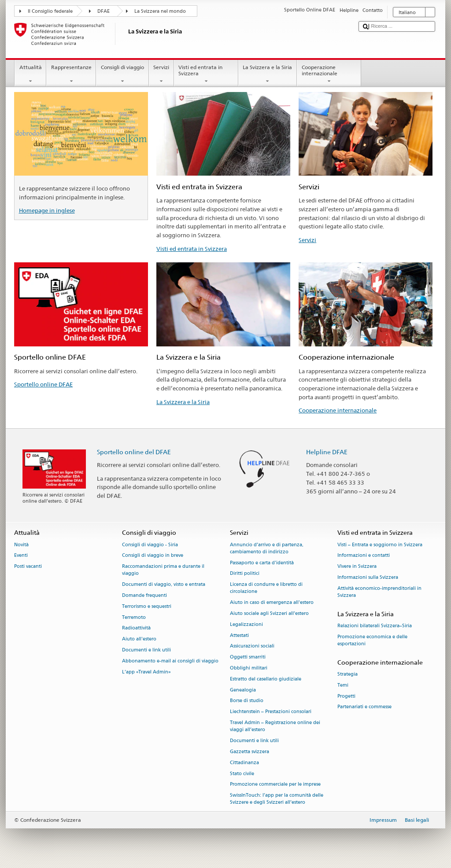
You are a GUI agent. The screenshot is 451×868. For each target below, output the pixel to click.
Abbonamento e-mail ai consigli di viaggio (170, 661)
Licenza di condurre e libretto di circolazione (266, 588)
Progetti (346, 696)
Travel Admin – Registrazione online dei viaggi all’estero (275, 726)
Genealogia (243, 690)
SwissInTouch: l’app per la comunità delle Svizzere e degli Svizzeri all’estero (277, 799)
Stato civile (242, 774)
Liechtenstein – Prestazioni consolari (271, 712)
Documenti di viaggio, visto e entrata (164, 585)
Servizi (161, 74)
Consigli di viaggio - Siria (150, 545)
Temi (343, 685)
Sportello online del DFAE (134, 452)
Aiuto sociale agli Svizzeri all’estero (269, 613)
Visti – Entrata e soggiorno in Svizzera (380, 545)
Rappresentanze (71, 74)
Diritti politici (245, 574)
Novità (21, 545)
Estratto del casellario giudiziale (266, 679)
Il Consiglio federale (50, 11)
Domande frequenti (144, 595)
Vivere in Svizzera (357, 567)
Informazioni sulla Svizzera (368, 577)
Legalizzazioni (246, 624)
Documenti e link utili (146, 650)
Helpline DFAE (327, 452)
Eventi (21, 556)
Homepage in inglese (47, 210)
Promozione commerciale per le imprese (275, 785)
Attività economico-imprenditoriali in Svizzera (379, 592)
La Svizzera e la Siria (268, 74)
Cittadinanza (244, 763)
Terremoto (134, 617)
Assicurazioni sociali (252, 646)
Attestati (239, 635)
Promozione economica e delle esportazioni (372, 640)
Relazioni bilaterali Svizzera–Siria (375, 626)
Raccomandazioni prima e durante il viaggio (163, 570)
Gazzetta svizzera (250, 752)
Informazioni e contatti (364, 556)
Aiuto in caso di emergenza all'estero (272, 603)
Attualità (30, 74)
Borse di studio (247, 701)
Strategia (347, 674)
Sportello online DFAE (43, 384)
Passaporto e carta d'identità (262, 563)
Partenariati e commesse (364, 707)
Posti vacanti (28, 567)
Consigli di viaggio (122, 74)
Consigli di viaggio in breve (153, 556)
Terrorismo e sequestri (147, 606)
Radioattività (136, 628)
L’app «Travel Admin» (146, 672)
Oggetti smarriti (248, 657)
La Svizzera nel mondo (160, 11)
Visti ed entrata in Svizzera (206, 74)
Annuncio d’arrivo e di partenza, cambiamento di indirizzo (267, 548)
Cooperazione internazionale (329, 74)
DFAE (104, 11)
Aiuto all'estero (139, 639)
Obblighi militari (249, 668)
